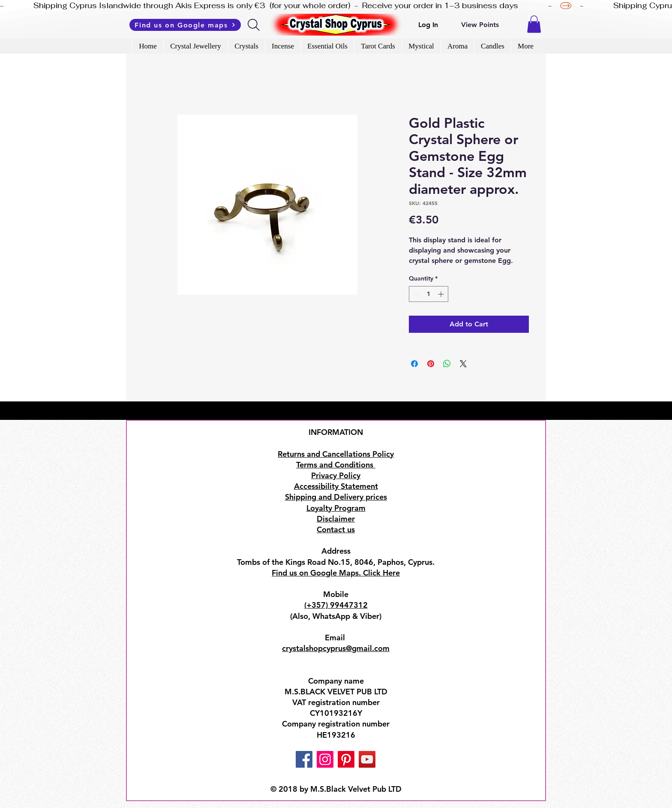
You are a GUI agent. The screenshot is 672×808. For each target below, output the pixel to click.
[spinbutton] (429, 294)
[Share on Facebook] (414, 364)
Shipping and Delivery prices (336, 497)
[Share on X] (463, 364)
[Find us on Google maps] (185, 25)
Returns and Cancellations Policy (336, 454)
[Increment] (442, 294)
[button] (534, 24)
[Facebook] (304, 759)
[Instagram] (325, 759)
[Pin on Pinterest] (431, 364)
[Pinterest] (346, 759)
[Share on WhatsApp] (447, 364)
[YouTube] (367, 759)
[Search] (254, 25)
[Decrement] (415, 294)
